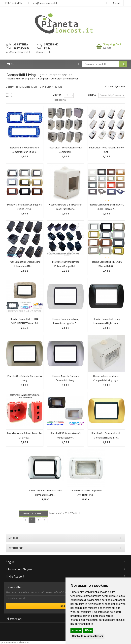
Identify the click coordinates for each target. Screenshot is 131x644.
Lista (13, 95)
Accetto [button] (76, 630)
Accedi (116, 3)
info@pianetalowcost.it (45, 3)
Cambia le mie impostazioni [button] (87, 636)
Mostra (57, 95)
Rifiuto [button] (88, 630)
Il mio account (15, 576)
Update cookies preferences (15, 642)
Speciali (14, 538)
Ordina (92, 95)
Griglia (8, 95)
